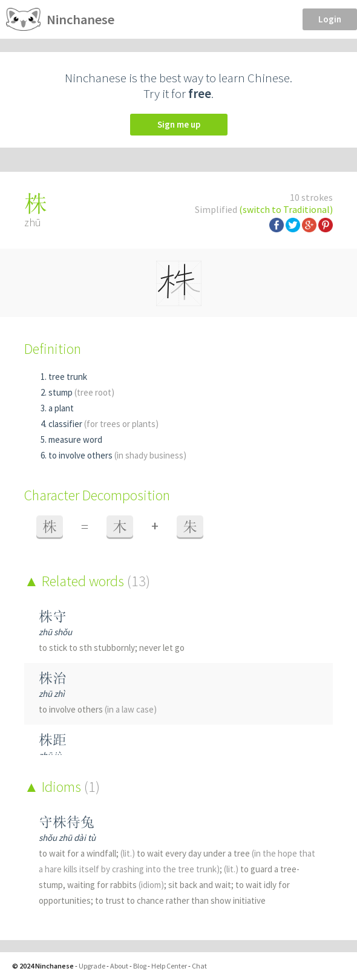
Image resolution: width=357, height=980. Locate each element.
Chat (199, 966)
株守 (53, 616)
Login (330, 19)
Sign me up (179, 124)
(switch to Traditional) (286, 209)
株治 (53, 678)
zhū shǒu (55, 632)
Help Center (169, 966)
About (119, 966)
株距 (53, 740)
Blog (140, 966)
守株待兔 (67, 822)
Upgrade (92, 966)
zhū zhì (52, 694)
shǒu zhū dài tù (67, 838)
